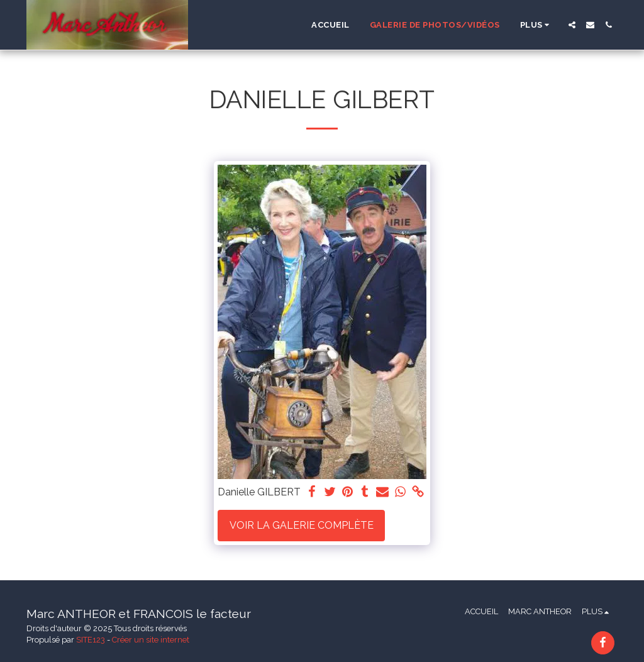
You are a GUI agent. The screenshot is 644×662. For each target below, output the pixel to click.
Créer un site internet (151, 640)
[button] (572, 25)
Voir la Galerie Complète (302, 525)
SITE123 (91, 640)
